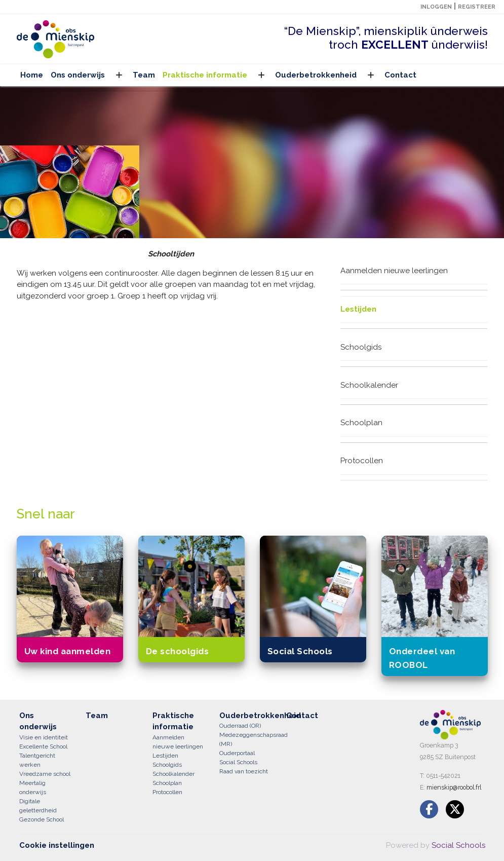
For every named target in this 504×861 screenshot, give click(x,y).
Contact (400, 75)
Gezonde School (42, 819)
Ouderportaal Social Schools (238, 758)
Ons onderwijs (78, 75)
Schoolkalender (369, 385)
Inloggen (436, 7)
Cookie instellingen (57, 845)
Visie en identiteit (44, 737)
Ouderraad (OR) (240, 726)
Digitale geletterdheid (38, 806)
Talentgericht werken (37, 760)
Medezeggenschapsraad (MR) (245, 739)
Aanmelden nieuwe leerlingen (394, 271)
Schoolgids (361, 347)
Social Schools (458, 845)
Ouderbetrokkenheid (316, 75)
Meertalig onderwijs (33, 788)
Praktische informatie (205, 75)
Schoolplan (361, 423)
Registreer (477, 7)
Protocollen (362, 461)
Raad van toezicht (244, 771)
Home (32, 75)
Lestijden (358, 309)
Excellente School (43, 746)
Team (144, 75)
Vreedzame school (45, 774)
